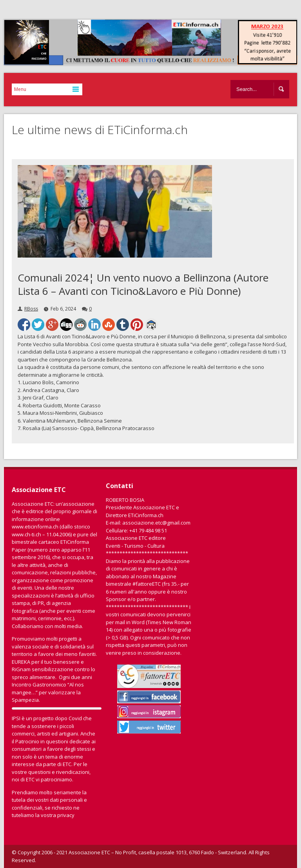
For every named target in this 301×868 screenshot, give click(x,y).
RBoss (31, 309)
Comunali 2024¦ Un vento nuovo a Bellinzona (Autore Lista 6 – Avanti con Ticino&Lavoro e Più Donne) (143, 284)
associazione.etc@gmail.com (156, 523)
